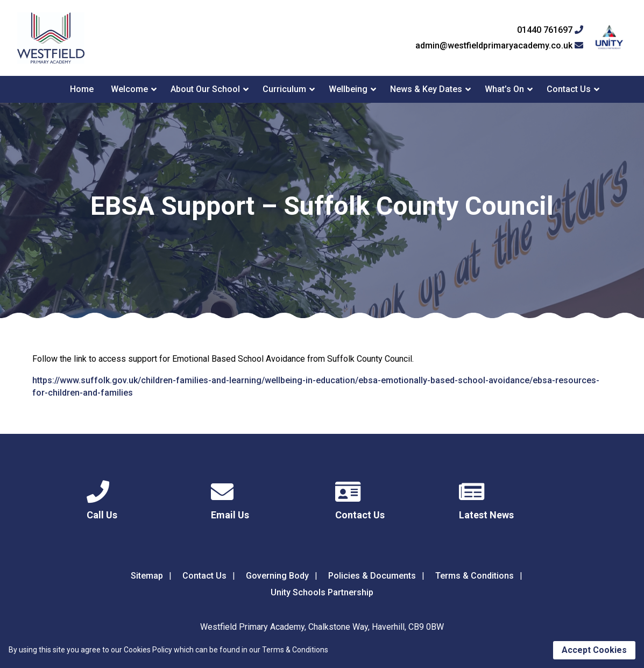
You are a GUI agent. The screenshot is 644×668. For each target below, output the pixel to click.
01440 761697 (550, 30)
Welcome (129, 89)
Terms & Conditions (475, 576)
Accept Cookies (594, 650)
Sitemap (147, 576)
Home (82, 89)
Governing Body (277, 576)
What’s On (504, 89)
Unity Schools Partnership (322, 592)
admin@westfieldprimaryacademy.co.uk (499, 46)
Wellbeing (348, 89)
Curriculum (284, 89)
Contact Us (569, 89)
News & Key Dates (426, 89)
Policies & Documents (372, 576)
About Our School (205, 89)
